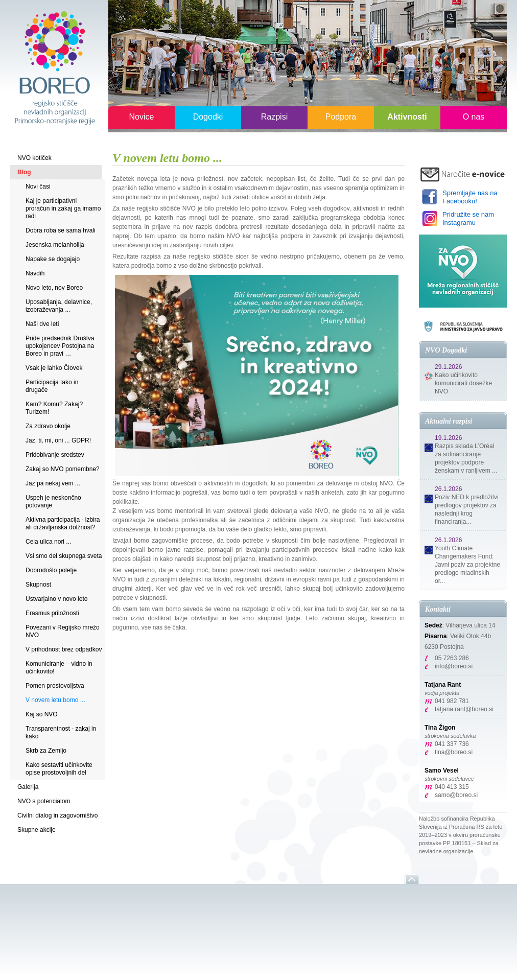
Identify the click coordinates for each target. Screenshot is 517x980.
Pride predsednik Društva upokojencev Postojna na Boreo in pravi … (60, 346)
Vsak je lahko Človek (54, 368)
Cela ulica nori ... (48, 542)
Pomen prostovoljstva (55, 686)
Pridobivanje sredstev (55, 455)
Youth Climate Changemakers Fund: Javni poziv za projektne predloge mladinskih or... (467, 565)
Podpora (341, 117)
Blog (24, 172)
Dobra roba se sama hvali (61, 230)
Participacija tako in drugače (52, 386)
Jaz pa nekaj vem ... (53, 483)
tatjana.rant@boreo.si (464, 709)
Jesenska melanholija (55, 245)
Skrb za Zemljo (46, 751)
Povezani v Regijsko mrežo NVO (63, 631)
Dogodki (208, 117)
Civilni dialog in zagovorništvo (57, 815)
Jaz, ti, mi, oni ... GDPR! (58, 440)
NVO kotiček (34, 158)
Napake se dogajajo (53, 259)
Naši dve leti (42, 324)
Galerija (28, 787)
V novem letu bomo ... (55, 700)
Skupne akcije (37, 830)
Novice (142, 117)
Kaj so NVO (42, 714)
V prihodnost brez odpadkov (64, 649)
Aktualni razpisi (449, 421)
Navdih (35, 273)
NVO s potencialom (44, 801)
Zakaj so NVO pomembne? (63, 469)
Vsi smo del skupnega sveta (64, 556)
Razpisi (274, 117)
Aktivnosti (407, 117)
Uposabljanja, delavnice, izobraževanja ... (59, 306)
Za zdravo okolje (48, 426)
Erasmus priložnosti (52, 613)
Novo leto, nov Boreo (54, 288)
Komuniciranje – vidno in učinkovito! (59, 668)
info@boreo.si (454, 666)
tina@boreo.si (454, 752)
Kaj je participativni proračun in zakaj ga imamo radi (63, 208)
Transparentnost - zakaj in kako (61, 732)
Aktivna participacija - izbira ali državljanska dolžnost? (63, 523)
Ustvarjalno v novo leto (56, 599)
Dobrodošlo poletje (51, 570)
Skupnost (38, 585)
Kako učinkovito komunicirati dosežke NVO (463, 383)
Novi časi (38, 186)
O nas (474, 117)
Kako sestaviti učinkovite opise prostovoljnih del (59, 769)
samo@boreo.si (456, 795)
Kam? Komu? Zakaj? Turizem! (54, 408)
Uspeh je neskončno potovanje (53, 501)
